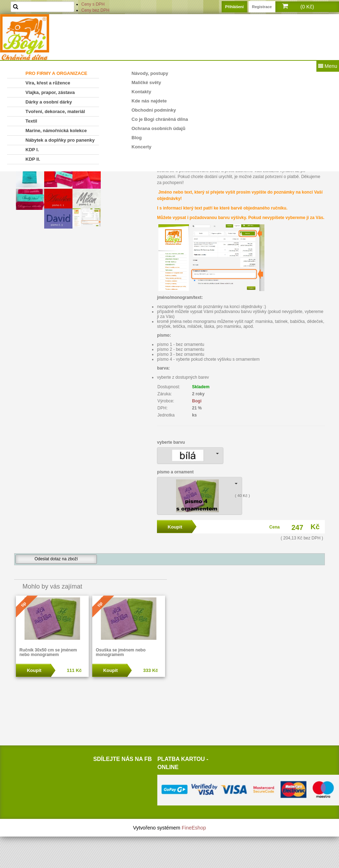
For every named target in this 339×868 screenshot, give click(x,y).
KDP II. (33, 159)
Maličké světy (146, 82)
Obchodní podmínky (154, 110)
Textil (31, 121)
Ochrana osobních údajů (158, 128)
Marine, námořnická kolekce (56, 131)
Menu (328, 66)
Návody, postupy (150, 73)
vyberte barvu (171, 442)
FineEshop (194, 828)
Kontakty (141, 92)
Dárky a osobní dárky (49, 102)
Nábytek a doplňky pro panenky (60, 140)
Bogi (197, 401)
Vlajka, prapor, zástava (50, 92)
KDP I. (32, 150)
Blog (137, 138)
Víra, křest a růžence (48, 83)
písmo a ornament (175, 472)
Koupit (34, 670)
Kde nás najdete (149, 101)
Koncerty (141, 147)
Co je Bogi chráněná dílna (160, 119)
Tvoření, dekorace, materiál (55, 111)
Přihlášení (235, 7)
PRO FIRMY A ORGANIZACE (56, 73)
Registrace (262, 7)
